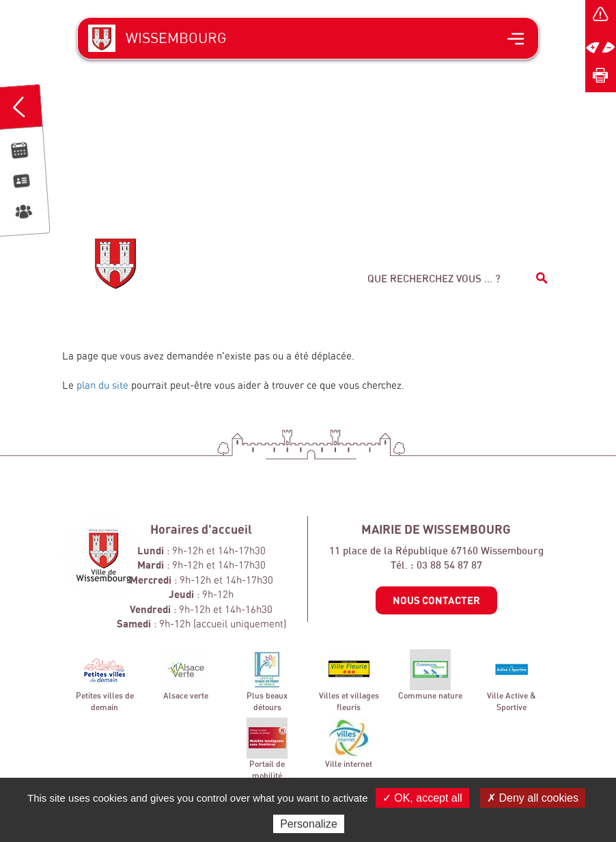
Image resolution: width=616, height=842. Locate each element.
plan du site (102, 385)
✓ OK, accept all (422, 798)
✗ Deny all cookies (533, 798)
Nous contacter (436, 600)
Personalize (309, 824)
